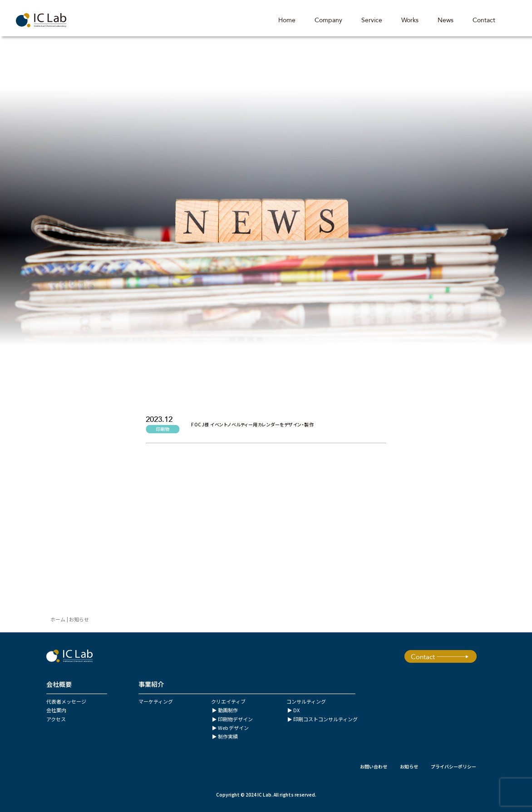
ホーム (58, 619)
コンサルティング (306, 701)
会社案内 (56, 710)
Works (409, 20)
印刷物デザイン (235, 719)
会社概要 (59, 684)
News (445, 20)
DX (296, 710)
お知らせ (409, 766)
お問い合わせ (374, 766)
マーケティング (156, 701)
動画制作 (228, 710)
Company (328, 20)
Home (286, 20)
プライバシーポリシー (453, 766)
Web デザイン (233, 728)
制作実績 (228, 736)
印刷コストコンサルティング (325, 719)
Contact (483, 20)
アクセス (56, 719)
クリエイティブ (228, 701)
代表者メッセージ (66, 701)
